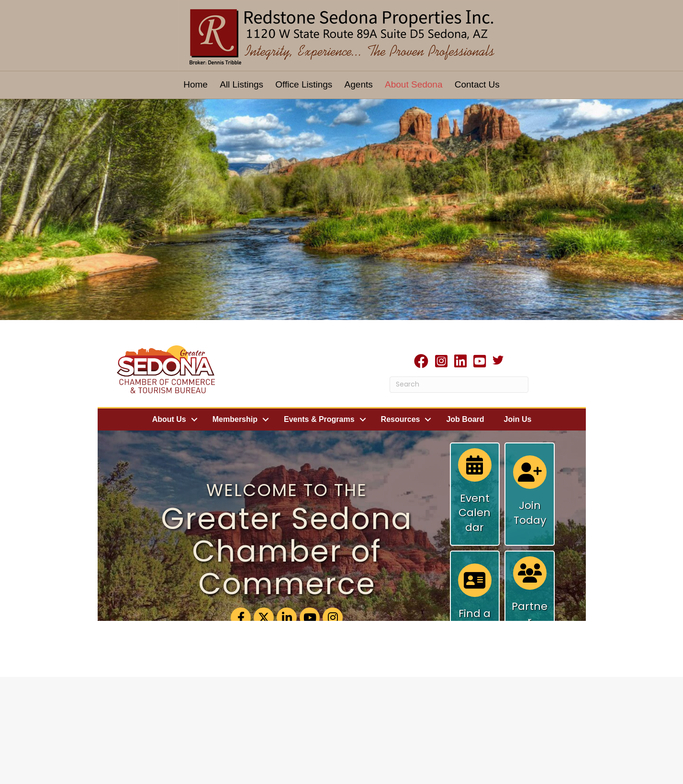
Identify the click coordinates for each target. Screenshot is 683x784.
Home (196, 84)
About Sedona (414, 84)
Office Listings (304, 84)
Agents (359, 84)
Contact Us (477, 84)
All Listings (241, 84)
